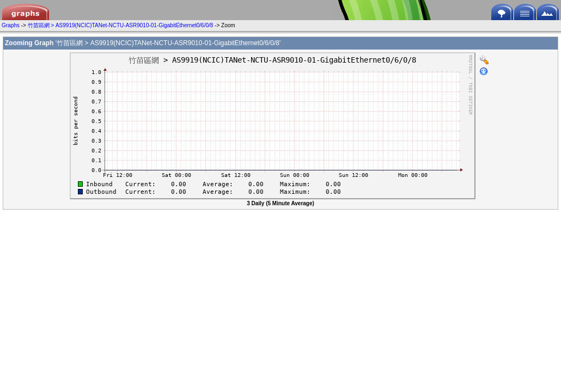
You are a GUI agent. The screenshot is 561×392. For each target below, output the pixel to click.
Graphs (11, 25)
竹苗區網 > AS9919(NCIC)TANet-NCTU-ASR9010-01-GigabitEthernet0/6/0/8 (121, 25)
